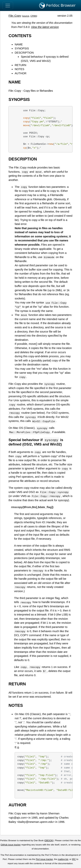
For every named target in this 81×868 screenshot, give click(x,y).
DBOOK (49, 841)
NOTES (19, 69)
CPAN (33, 16)
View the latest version (45, 27)
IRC (74, 859)
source (26, 16)
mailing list (63, 859)
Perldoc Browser (57, 6)
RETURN (20, 65)
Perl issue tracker (44, 859)
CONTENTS (20, 36)
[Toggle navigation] (8, 6)
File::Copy (15, 16)
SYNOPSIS (22, 48)
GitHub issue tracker (11, 845)
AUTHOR (21, 73)
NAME (19, 44)
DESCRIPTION (24, 53)
